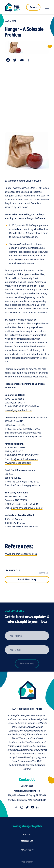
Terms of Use (27, 846)
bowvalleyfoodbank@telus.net (27, 509)
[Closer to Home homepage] (26, 690)
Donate (33, 7)
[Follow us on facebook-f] (18, 807)
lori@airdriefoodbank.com (24, 460)
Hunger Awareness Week (26, 378)
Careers (27, 836)
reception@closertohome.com (28, 791)
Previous (13, 571)
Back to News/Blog (27, 584)
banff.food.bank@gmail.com (25, 486)
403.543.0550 (28, 786)
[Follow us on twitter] (28, 807)
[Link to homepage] (12, 7)
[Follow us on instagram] (23, 807)
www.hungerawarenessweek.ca (21, 555)
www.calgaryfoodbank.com (18, 411)
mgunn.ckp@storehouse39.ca (26, 434)
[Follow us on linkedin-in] (38, 807)
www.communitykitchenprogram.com (23, 438)
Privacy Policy (27, 860)
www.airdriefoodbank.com (18, 464)
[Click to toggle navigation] (47, 7)
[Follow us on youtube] (33, 807)
